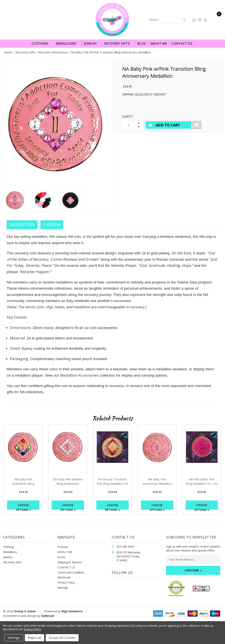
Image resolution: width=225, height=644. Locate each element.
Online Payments (176, 595)
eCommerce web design (20, 616)
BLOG (61, 557)
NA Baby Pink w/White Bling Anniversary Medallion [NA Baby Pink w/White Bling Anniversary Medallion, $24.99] (68, 484)
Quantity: (128, 116)
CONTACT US (66, 567)
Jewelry (92, 44)
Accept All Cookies (62, 638)
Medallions (68, 44)
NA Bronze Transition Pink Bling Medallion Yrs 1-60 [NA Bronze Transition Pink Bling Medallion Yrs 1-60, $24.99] (112, 484)
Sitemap (63, 588)
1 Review (52, 225)
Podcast (63, 547)
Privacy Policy (66, 582)
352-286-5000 (125, 546)
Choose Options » (23, 506)
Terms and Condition (71, 572)
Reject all (34, 638)
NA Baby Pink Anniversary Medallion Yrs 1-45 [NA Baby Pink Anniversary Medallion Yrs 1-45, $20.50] (157, 484)
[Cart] (217, 20)
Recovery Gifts (119, 44)
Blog (142, 44)
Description (22, 225)
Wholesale (64, 577)
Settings (14, 638)
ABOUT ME (65, 552)
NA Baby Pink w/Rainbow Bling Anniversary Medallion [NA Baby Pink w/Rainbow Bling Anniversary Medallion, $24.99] (23, 484)
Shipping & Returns (70, 562)
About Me (159, 44)
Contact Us (182, 44)
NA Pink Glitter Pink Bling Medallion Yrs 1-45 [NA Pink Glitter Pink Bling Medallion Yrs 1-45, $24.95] (202, 481)
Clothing (42, 44)
